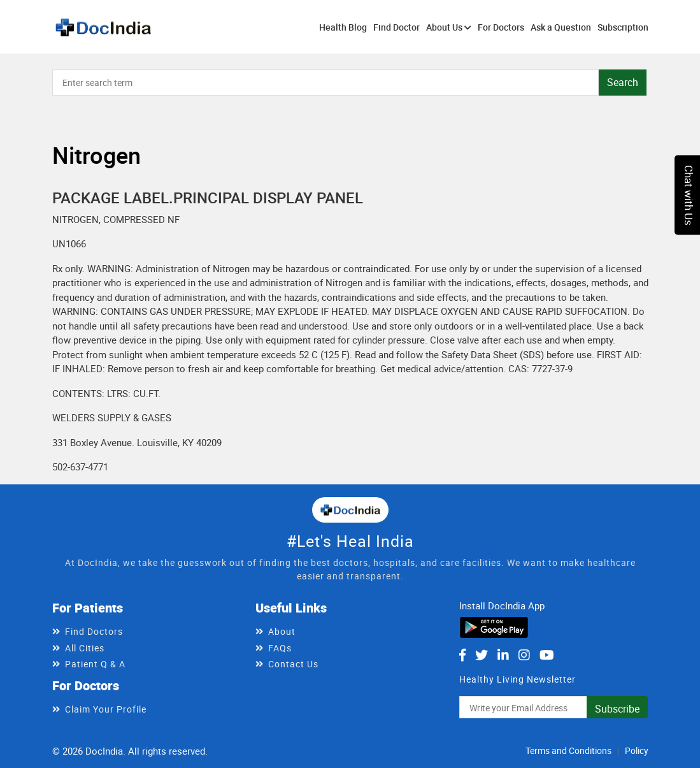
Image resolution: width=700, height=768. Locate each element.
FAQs (280, 648)
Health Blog (343, 27)
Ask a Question (561, 27)
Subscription (623, 27)
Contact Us (293, 664)
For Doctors (501, 27)
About (282, 631)
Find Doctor (396, 27)
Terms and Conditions (568, 750)
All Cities (85, 648)
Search (623, 82)
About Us (449, 27)
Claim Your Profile (106, 709)
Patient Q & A (95, 664)
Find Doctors (94, 631)
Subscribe (617, 709)
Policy (637, 750)
